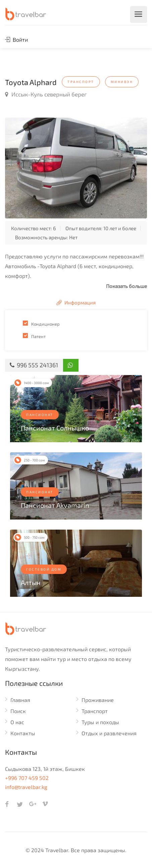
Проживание (98, 700)
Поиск (18, 711)
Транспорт (95, 711)
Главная (20, 700)
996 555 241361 (34, 365)
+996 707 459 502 (27, 778)
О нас (17, 722)
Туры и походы (100, 722)
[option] (76, 168)
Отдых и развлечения (109, 733)
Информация (76, 302)
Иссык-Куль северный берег (46, 94)
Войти (16, 39)
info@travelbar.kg (26, 787)
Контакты (23, 733)
